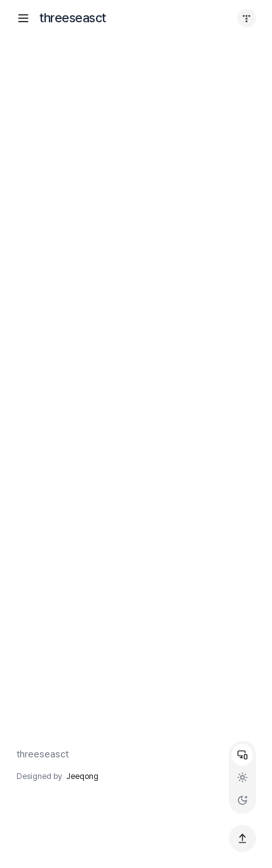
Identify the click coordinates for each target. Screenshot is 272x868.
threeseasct (43, 754)
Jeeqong (82, 776)
